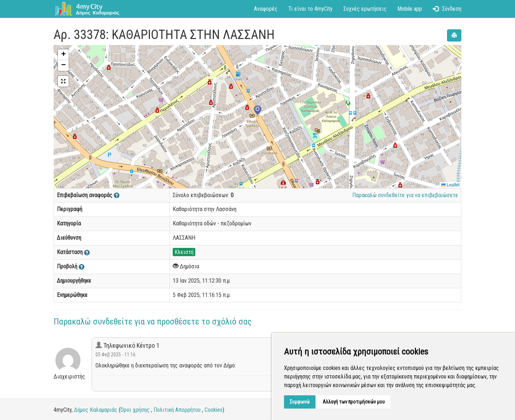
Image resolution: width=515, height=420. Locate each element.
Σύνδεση (447, 9)
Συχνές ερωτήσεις (365, 9)
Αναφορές (266, 9)
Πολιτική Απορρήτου (177, 410)
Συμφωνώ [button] (300, 402)
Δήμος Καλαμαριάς (96, 410)
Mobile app (410, 9)
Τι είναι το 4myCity (310, 9)
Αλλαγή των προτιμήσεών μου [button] (354, 402)
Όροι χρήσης (135, 410)
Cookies (214, 410)
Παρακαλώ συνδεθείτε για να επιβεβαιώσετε (405, 195)
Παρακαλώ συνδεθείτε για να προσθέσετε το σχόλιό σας (153, 322)
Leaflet (450, 185)
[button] (257, 111)
